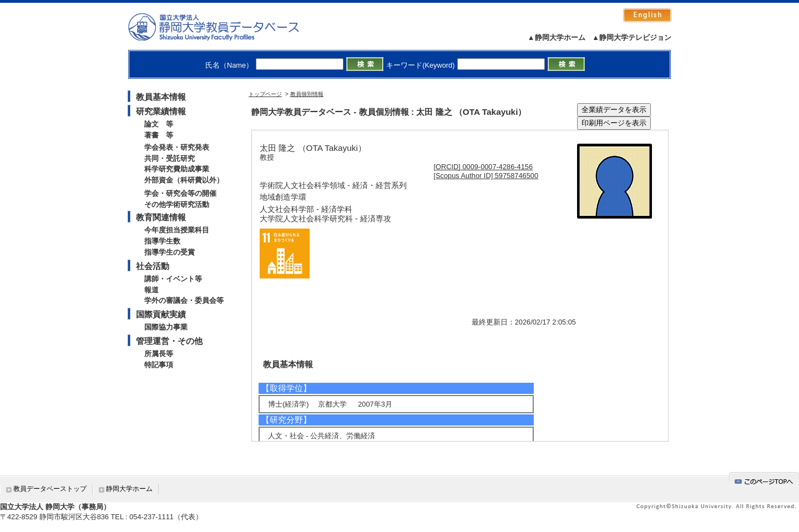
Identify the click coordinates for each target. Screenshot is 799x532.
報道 (151, 290)
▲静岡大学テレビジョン (632, 37)
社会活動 (153, 266)
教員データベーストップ (50, 489)
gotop (764, 480)
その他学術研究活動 (177, 204)
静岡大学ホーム (129, 489)
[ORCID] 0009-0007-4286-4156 (484, 167)
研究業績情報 (161, 111)
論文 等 (159, 124)
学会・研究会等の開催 (180, 193)
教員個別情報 (307, 94)
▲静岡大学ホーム (557, 37)
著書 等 (159, 135)
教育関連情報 (161, 217)
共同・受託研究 (170, 158)
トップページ (265, 94)
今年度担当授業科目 (177, 230)
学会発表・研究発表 (177, 147)
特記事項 (159, 365)
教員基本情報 (161, 97)
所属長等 (159, 354)
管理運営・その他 (169, 341)
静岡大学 (225, 27)
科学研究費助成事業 (177, 169)
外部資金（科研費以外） (184, 180)
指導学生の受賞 (170, 252)
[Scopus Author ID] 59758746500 (486, 176)
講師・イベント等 (173, 279)
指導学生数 (162, 241)
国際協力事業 (166, 327)
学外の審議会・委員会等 (184, 300)
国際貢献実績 (161, 314)
